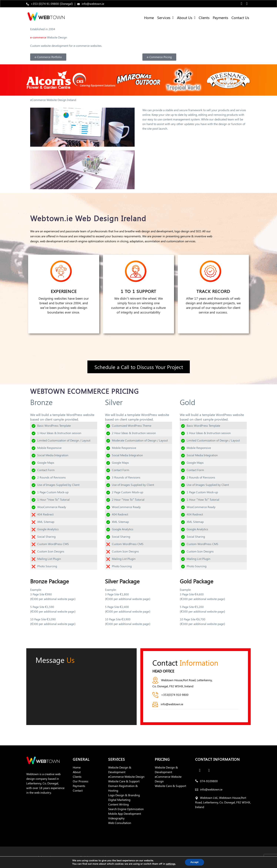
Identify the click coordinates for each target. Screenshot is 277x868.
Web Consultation (120, 823)
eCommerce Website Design (126, 777)
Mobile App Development (125, 814)
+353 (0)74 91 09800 (45, 4)
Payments (220, 17)
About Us (186, 18)
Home (149, 17)
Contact (78, 790)
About (77, 772)
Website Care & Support (124, 781)
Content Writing (118, 804)
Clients (204, 17)
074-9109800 (209, 781)
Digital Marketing (119, 800)
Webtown (52, 857)
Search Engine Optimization (126, 809)
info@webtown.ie (93, 4)
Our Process (81, 781)
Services (165, 18)
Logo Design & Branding (124, 795)
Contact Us (240, 17)
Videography (116, 818)
